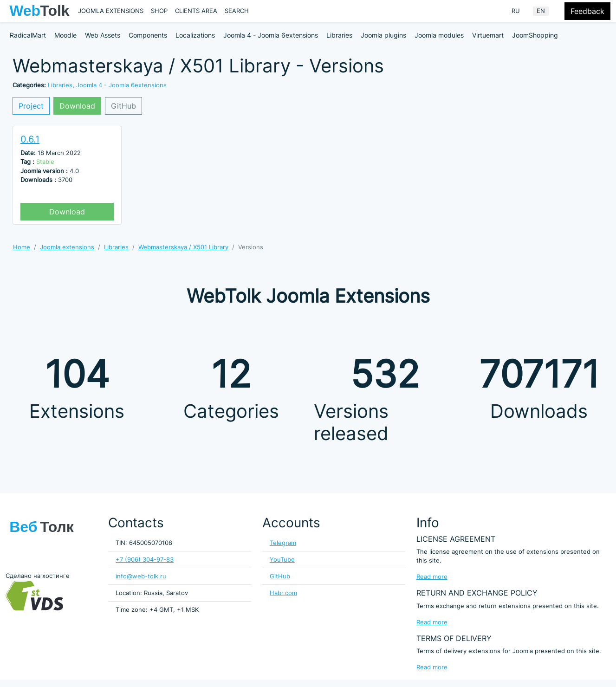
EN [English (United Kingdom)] (541, 11)
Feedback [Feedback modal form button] (587, 11)
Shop (159, 11)
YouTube (282, 560)
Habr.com (283, 593)
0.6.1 (30, 139)
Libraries (339, 35)
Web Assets (103, 35)
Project (31, 106)
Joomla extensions (111, 11)
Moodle (65, 35)
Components (148, 35)
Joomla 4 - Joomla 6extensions (271, 35)
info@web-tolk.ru (141, 576)
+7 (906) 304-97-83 (145, 560)
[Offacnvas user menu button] (558, 11)
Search (237, 11)
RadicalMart (28, 35)
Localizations (195, 35)
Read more (432, 577)
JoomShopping (535, 35)
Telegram (283, 543)
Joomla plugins (383, 35)
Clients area (196, 11)
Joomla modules (439, 35)
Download (77, 106)
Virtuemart (488, 35)
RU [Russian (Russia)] (516, 11)
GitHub (123, 106)
